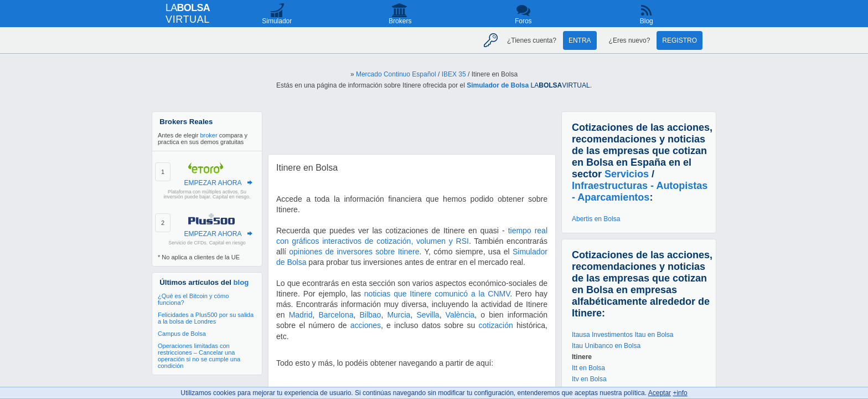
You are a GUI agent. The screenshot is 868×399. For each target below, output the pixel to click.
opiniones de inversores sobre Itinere (354, 252)
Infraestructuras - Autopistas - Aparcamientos (640, 191)
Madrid (301, 315)
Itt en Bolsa (588, 368)
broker (208, 135)
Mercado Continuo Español (396, 74)
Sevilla (428, 315)
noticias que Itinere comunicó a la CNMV (437, 294)
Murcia (399, 315)
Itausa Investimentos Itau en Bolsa (622, 335)
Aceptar (660, 393)
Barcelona (336, 315)
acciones (366, 325)
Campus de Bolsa (182, 334)
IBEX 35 (454, 74)
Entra (580, 40)
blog (241, 282)
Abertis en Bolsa (596, 219)
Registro (680, 40)
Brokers (400, 21)
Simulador (277, 21)
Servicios (627, 174)
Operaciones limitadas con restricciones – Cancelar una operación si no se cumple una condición (199, 356)
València (460, 315)
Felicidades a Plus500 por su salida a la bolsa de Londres (206, 318)
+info (680, 393)
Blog (647, 21)
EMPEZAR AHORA (213, 183)
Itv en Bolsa (589, 379)
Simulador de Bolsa (498, 85)
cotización (496, 325)
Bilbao (370, 315)
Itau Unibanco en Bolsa (606, 346)
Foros (523, 21)
